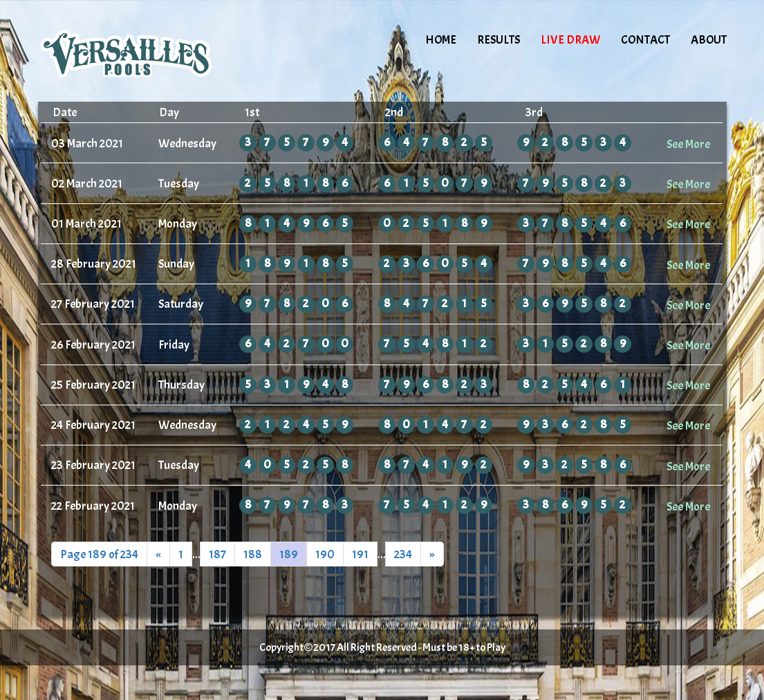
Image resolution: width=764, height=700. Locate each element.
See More (688, 144)
